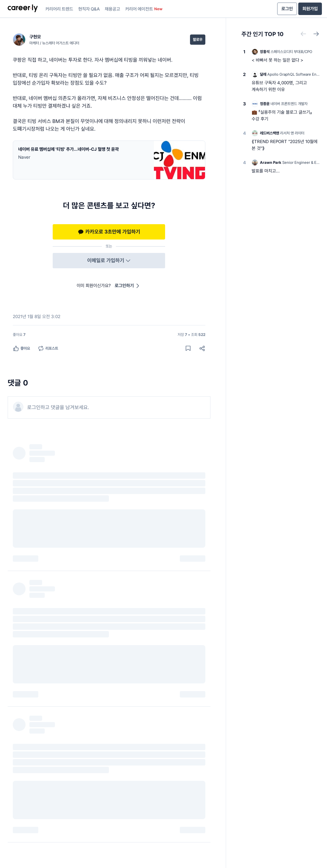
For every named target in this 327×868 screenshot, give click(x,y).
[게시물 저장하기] (188, 348)
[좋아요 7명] (19, 335)
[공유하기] (202, 348)
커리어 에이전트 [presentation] (144, 9)
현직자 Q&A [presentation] (89, 9)
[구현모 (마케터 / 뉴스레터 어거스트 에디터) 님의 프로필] (46, 40)
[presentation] (23, 9)
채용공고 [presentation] (112, 9)
